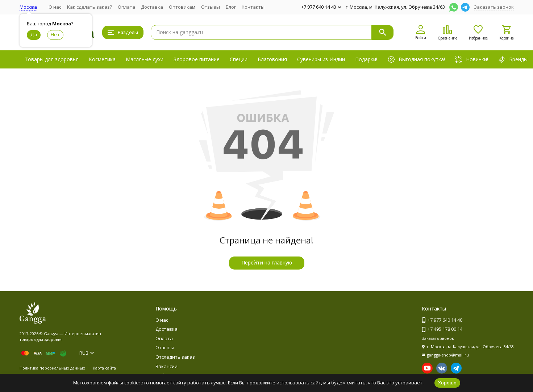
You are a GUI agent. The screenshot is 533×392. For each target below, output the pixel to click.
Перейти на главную (267, 262)
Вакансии (166, 366)
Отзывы (211, 7)
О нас (55, 7)
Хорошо (447, 383)
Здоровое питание (197, 59)
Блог (231, 7)
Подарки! (366, 59)
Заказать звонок (494, 7)
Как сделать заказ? (89, 7)
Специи (239, 59)
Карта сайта (104, 368)
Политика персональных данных (52, 368)
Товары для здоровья (52, 59)
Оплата (126, 7)
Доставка (152, 7)
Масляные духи (145, 59)
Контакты (253, 7)
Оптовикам (182, 7)
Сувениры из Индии (321, 59)
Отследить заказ (175, 357)
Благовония (272, 59)
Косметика (102, 59)
